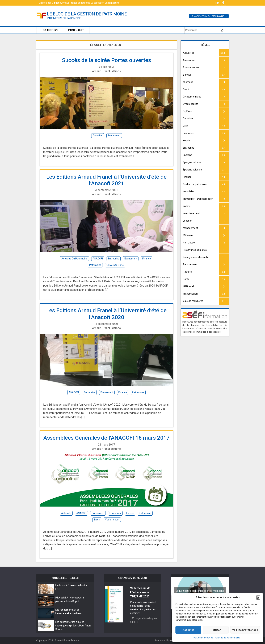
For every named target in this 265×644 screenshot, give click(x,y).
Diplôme (187, 111)
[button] (258, 597)
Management (190, 228)
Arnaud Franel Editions (106, 71)
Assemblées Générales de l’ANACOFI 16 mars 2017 (106, 438)
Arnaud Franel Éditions (67, 641)
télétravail (188, 286)
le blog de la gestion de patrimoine (87, 14)
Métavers (188, 235)
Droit (186, 126)
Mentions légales (165, 641)
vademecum (112, 520)
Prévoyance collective (195, 250)
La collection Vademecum (105, 3)
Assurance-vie (191, 67)
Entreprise (189, 148)
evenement (114, 136)
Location (188, 221)
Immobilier (189, 191)
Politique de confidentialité (227, 638)
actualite (98, 136)
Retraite (187, 272)
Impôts (187, 206)
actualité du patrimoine (74, 259)
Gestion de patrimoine (195, 184)
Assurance (189, 60)
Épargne (188, 155)
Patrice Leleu (75, 613)
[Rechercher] (222, 30)
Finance (187, 177)
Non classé (189, 243)
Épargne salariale (192, 170)
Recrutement (190, 264)
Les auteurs (50, 30)
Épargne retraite (192, 162)
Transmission (190, 294)
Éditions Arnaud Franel (64, 3)
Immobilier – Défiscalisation (198, 199)
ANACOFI (98, 259)
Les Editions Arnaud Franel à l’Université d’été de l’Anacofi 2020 (106, 314)
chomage (188, 82)
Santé (186, 279)
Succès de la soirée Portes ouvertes (106, 60)
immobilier (115, 513)
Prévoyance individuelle (196, 257)
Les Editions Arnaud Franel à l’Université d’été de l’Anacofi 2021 (106, 180)
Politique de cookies (203, 638)
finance (147, 259)
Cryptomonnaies (192, 97)
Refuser (216, 630)
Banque (187, 75)
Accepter (188, 630)
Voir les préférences (245, 630)
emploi (187, 140)
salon (97, 520)
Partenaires (76, 30)
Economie (188, 133)
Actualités (188, 53)
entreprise (114, 259)
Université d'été (115, 265)
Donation (188, 119)
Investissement (191, 213)
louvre (130, 513)
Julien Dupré (72, 601)
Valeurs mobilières (193, 301)
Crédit (186, 89)
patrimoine (95, 265)
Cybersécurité (191, 104)
